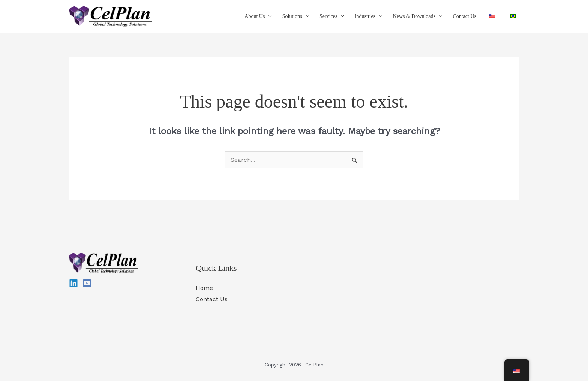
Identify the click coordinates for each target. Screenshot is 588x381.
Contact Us (464, 16)
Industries (369, 16)
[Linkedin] (73, 283)
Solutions (296, 16)
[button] (268, 16)
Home (204, 288)
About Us (258, 16)
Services (332, 16)
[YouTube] (87, 283)
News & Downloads (417, 16)
